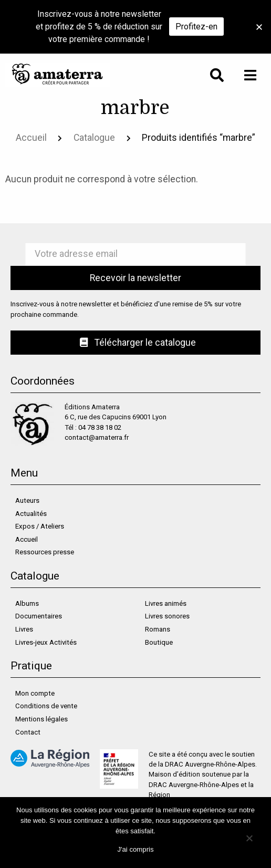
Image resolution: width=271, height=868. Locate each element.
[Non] (249, 838)
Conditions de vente (46, 706)
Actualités (31, 514)
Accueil (31, 138)
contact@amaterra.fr (97, 437)
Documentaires (39, 616)
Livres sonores (167, 616)
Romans (158, 629)
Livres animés (166, 603)
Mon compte (35, 693)
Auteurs (27, 500)
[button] (259, 27)
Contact (28, 732)
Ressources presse (45, 552)
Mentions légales (41, 719)
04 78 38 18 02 (100, 427)
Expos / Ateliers (40, 526)
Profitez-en (196, 27)
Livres (24, 629)
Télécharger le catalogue (138, 343)
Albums (27, 603)
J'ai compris (135, 849)
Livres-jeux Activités (46, 642)
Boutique (159, 642)
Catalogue (94, 138)
